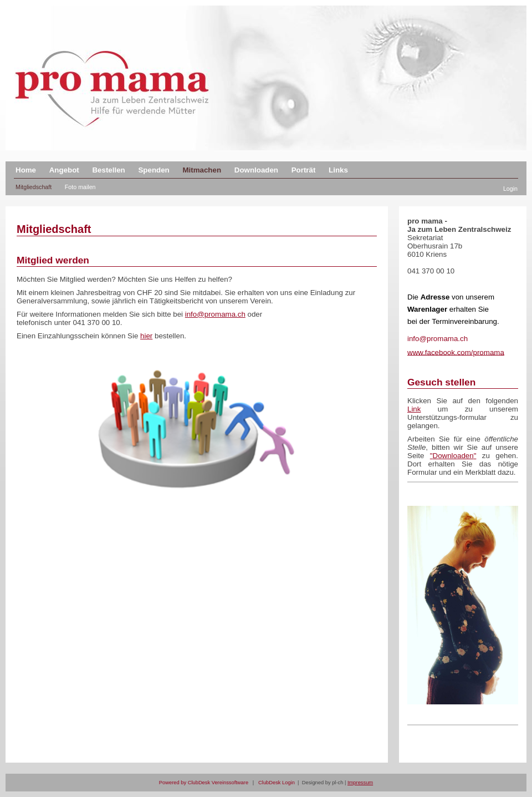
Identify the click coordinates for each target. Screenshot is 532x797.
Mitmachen (202, 170)
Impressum (360, 783)
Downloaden (256, 170)
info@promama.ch (215, 314)
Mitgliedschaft (34, 187)
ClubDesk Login (277, 783)
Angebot (64, 170)
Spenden (154, 170)
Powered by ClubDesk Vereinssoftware (204, 783)
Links (338, 170)
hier (146, 336)
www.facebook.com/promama (456, 352)
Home (26, 170)
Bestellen (108, 170)
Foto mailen (80, 187)
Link (414, 409)
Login (510, 189)
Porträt (304, 170)
